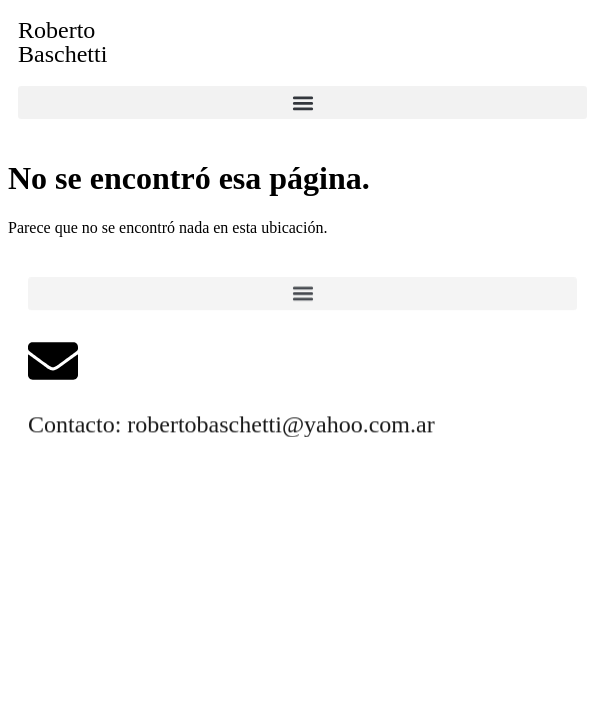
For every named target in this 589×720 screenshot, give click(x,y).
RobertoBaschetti (62, 42)
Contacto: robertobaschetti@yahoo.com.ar (231, 425)
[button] (302, 102)
